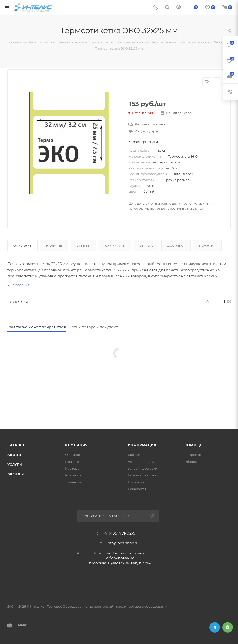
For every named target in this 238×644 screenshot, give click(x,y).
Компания (77, 445)
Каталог (16, 445)
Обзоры (191, 462)
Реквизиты (137, 489)
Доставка (176, 246)
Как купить (115, 246)
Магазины (136, 455)
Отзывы (84, 246)
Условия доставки (143, 468)
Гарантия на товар (143, 475)
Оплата (146, 246)
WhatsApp (228, 627)
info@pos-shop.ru (123, 543)
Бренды (16, 474)
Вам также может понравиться (37, 327)
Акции (14, 455)
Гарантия (207, 246)
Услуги (15, 464)
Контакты (73, 475)
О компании (75, 455)
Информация (142, 445)
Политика (136, 482)
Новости (72, 462)
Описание (22, 246)
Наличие (54, 246)
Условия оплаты (141, 462)
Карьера (72, 468)
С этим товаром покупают (93, 327)
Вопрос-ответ (196, 455)
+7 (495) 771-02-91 (120, 533)
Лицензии (74, 482)
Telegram (215, 627)
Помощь (193, 445)
